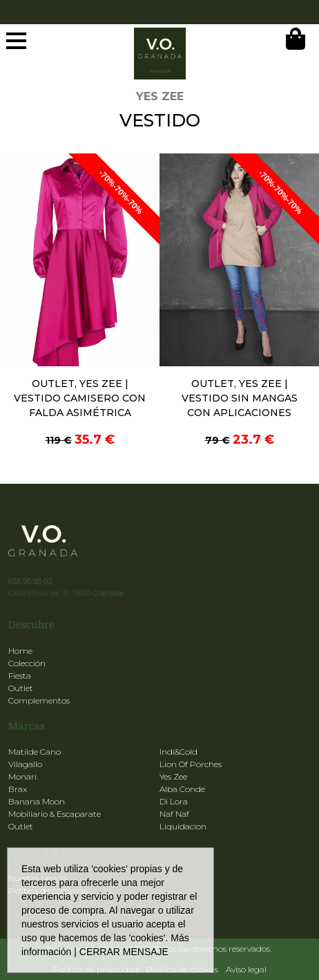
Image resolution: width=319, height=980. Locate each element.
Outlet (21, 688)
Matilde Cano (35, 752)
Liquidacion (183, 826)
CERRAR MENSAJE (124, 952)
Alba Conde (182, 789)
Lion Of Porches (191, 764)
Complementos (39, 700)
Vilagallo (25, 764)
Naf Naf (174, 814)
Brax (18, 789)
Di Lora (174, 801)
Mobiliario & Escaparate (55, 814)
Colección (27, 663)
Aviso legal (246, 969)
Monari (22, 776)
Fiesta (20, 676)
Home (20, 651)
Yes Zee (173, 776)
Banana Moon (37, 801)
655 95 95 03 (30, 581)
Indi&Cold (178, 752)
